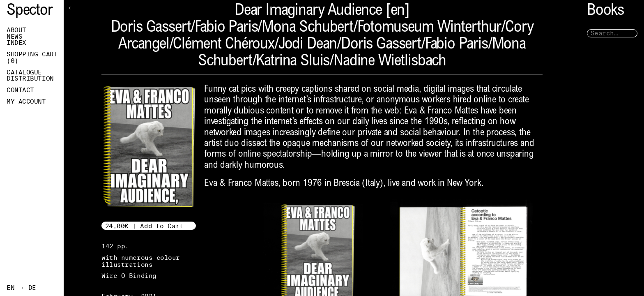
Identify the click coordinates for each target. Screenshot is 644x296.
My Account (26, 102)
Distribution (30, 79)
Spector (30, 11)
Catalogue (24, 72)
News (14, 37)
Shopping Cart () (32, 58)
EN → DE (21, 288)
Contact (20, 90)
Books (605, 11)
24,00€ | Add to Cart (144, 226)
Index (16, 43)
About (16, 30)
